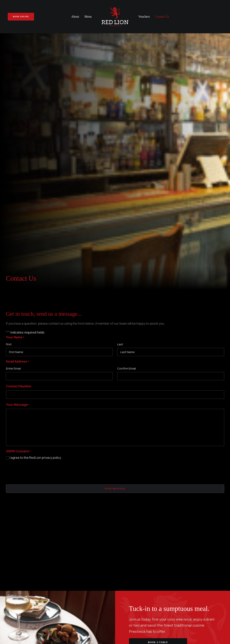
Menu (88, 17)
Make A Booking (74, 477)
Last (120, 117)
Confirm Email (127, 141)
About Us (69, 472)
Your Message (18, 178)
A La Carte (126, 472)
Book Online (188, 498)
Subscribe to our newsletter (115, 534)
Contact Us (162, 17)
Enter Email (13, 141)
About (75, 17)
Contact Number (19, 159)
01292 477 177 (15, 497)
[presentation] (35, 244)
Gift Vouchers (72, 483)
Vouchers (144, 17)
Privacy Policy (115, 614)
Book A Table (158, 415)
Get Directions (21, 507)
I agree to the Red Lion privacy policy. (36, 231)
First (9, 117)
